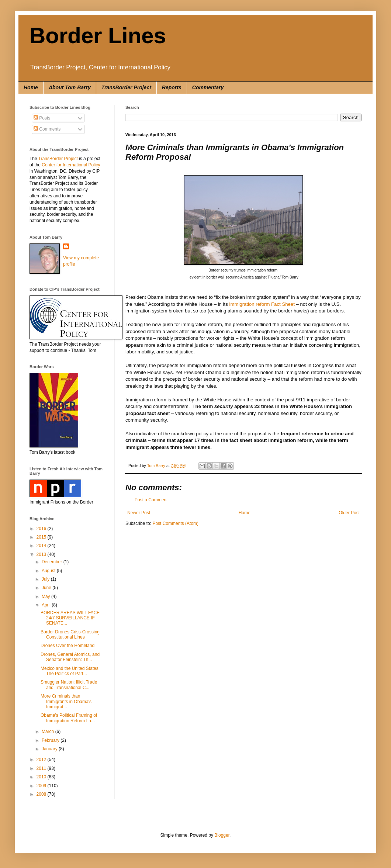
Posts (42, 118)
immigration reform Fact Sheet (262, 304)
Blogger (222, 835)
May (46, 596)
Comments (47, 129)
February (51, 740)
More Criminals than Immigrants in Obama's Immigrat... (66, 701)
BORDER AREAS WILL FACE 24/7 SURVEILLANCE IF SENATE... (70, 618)
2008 (42, 794)
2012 (42, 760)
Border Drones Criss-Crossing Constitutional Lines (70, 634)
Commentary (208, 87)
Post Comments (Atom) (175, 523)
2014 (42, 546)
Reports (172, 87)
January (50, 749)
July (46, 579)
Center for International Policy (71, 165)
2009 (42, 786)
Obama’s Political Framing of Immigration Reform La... (69, 718)
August (49, 571)
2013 (42, 554)
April (47, 605)
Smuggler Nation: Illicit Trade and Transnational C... (69, 685)
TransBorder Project (126, 87)
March (49, 732)
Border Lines (98, 36)
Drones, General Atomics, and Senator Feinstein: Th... (70, 657)
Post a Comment (151, 500)
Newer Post (139, 513)
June (47, 588)
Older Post (349, 513)
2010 (42, 777)
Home (31, 87)
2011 (42, 768)
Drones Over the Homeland (68, 646)
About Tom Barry (70, 87)
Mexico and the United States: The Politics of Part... (70, 671)
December (53, 562)
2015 (42, 537)
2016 (42, 529)
